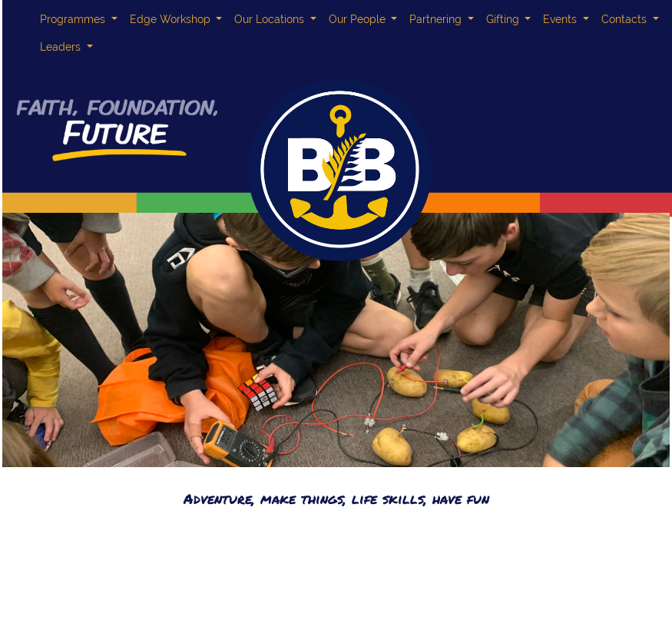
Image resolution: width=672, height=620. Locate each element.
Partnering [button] (437, 19)
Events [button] (561, 19)
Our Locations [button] (271, 19)
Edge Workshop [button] (172, 19)
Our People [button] (359, 19)
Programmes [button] (74, 19)
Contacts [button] (626, 19)
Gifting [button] (504, 19)
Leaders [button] (62, 47)
